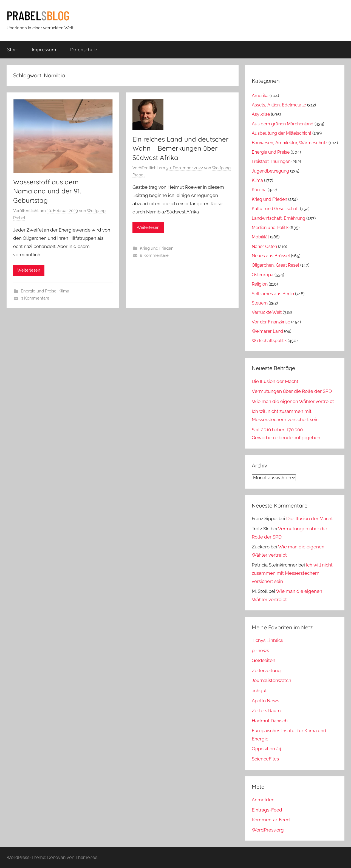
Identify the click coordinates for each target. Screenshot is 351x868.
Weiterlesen (29, 270)
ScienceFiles (265, 759)
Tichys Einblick (268, 640)
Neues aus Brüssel (271, 256)
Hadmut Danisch (270, 721)
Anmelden (263, 800)
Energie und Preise (39, 291)
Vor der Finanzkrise (271, 322)
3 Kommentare (35, 298)
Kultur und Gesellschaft (275, 209)
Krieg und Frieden (157, 248)
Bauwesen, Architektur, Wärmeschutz (290, 143)
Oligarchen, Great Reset (275, 265)
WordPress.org (268, 830)
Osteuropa (263, 275)
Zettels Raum (266, 711)
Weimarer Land (267, 331)
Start (12, 50)
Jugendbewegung (270, 171)
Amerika (260, 96)
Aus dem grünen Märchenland (283, 124)
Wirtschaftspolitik (269, 341)
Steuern (260, 303)
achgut (259, 691)
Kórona (259, 190)
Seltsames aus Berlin (273, 294)
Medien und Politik (270, 228)
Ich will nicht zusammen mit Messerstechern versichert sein (292, 573)
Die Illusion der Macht (275, 381)
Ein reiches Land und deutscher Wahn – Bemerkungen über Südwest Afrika (180, 148)
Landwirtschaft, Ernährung (278, 218)
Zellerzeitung (266, 670)
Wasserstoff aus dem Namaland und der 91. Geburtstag (47, 191)
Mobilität (260, 237)
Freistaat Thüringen (271, 161)
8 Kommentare (154, 255)
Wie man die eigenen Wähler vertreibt (293, 401)
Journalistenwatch (271, 680)
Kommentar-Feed (271, 820)
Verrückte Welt (267, 312)
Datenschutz (84, 50)
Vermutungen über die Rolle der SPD (292, 391)
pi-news (260, 650)
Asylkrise (261, 114)
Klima (64, 291)
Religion (260, 284)
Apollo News (265, 701)
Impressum (44, 50)
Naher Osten (264, 246)
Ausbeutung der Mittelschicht (281, 133)
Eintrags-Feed (267, 810)
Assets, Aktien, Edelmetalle (279, 105)
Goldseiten (264, 660)
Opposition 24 (266, 749)
